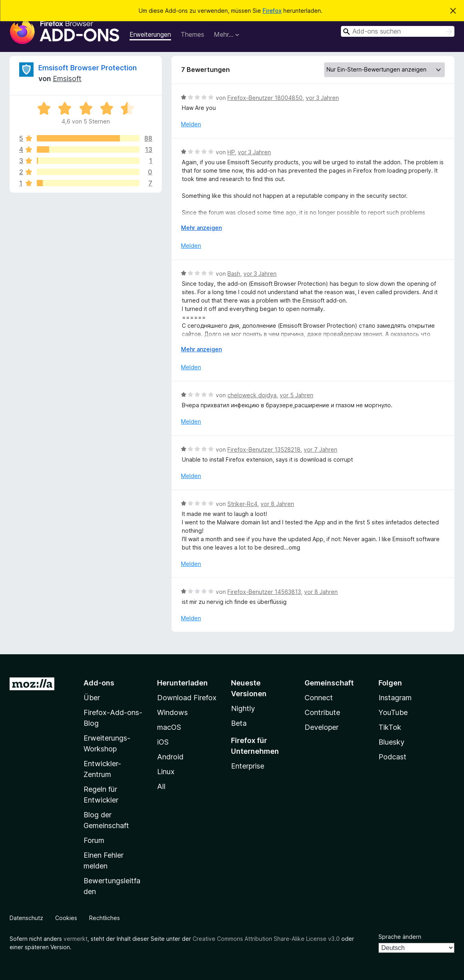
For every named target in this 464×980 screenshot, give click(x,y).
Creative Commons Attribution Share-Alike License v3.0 (266, 939)
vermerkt (76, 939)
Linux (166, 772)
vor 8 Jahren (277, 504)
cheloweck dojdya (252, 395)
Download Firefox (187, 698)
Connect (319, 698)
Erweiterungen (150, 34)
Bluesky (391, 742)
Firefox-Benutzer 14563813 (264, 592)
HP (231, 152)
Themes (192, 34)
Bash (234, 274)
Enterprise (248, 766)
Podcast (392, 757)
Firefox (272, 11)
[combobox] (398, 31)
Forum (94, 840)
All (161, 786)
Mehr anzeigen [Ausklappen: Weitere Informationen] (201, 228)
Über (92, 698)
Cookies (66, 918)
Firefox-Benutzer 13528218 (264, 449)
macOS (169, 727)
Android (170, 757)
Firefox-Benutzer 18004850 (265, 98)
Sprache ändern (400, 937)
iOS (163, 742)
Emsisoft (67, 79)
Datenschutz (26, 918)
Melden (191, 124)
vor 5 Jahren (297, 395)
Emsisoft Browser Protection (88, 68)
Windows (172, 712)
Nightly (243, 708)
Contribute (322, 712)
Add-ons (99, 683)
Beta (239, 723)
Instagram (395, 698)
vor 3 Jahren (322, 98)
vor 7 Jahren (321, 449)
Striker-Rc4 (242, 504)
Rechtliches (105, 918)
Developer (322, 727)
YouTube (393, 712)
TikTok (390, 727)
